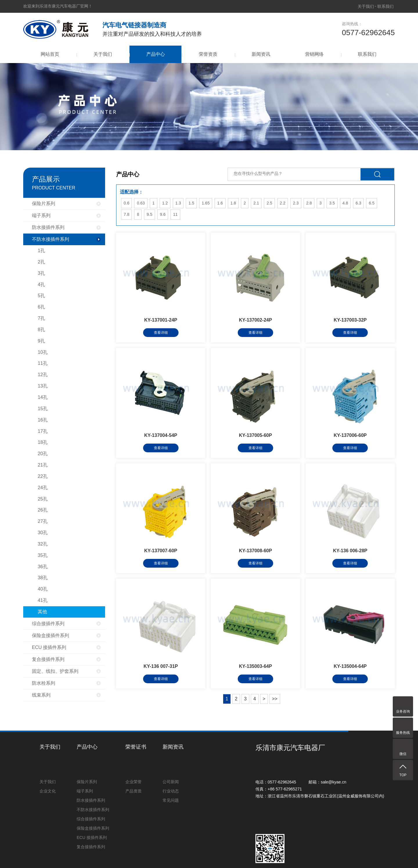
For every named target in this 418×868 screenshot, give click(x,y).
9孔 (41, 341)
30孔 (43, 533)
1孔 (41, 251)
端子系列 (41, 215)
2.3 (296, 203)
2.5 (269, 203)
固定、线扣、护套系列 (55, 671)
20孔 (43, 454)
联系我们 (385, 7)
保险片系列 (44, 203)
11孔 (43, 363)
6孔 (41, 307)
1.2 (165, 203)
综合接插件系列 (48, 624)
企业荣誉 (134, 782)
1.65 (206, 203)
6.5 (371, 203)
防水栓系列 (44, 683)
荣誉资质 (208, 54)
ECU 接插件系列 (49, 647)
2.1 (256, 203)
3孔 (41, 273)
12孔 (43, 375)
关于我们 (366, 7)
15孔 (43, 409)
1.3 (178, 203)
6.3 (358, 203)
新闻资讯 (261, 54)
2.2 (283, 203)
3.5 (332, 203)
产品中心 (155, 54)
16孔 (43, 420)
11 (175, 214)
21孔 (43, 465)
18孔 (43, 442)
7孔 (41, 318)
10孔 (43, 352)
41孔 (43, 600)
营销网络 (314, 54)
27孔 (43, 521)
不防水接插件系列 (51, 239)
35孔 (43, 555)
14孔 (43, 397)
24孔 (43, 488)
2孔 (41, 262)
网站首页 (50, 54)
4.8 (345, 203)
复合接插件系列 (48, 659)
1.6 (220, 203)
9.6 (163, 214)
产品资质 (134, 791)
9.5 (149, 214)
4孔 (41, 285)
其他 (42, 612)
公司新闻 (171, 782)
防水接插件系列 (48, 227)
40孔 (43, 589)
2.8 (309, 203)
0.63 (141, 203)
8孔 (41, 330)
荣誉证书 (136, 747)
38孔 (43, 578)
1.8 (233, 203)
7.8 (126, 214)
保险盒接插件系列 (51, 635)
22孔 (43, 476)
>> (275, 699)
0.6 (126, 203)
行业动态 (171, 791)
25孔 (43, 499)
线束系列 (41, 695)
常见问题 (171, 800)
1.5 (191, 203)
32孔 (43, 544)
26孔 (43, 510)
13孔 (43, 386)
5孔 (41, 296)
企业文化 (48, 791)
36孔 (43, 567)
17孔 (43, 431)
